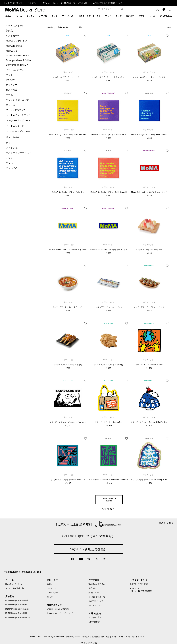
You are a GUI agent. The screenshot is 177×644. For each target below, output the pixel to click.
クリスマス (12, 168)
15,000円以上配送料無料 (88, 524)
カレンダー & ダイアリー (18, 132)
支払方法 (92, 588)
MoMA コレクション (16, 41)
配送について (94, 593)
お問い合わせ (94, 622)
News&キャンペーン (14, 584)
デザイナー (12, 85)
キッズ (9, 163)
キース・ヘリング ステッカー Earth (149, 365)
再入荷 (50, 597)
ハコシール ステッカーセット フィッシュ (109, 77)
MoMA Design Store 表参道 (17, 601)
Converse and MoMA (17, 65)
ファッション (13, 148)
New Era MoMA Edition (18, 56)
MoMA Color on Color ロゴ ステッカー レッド (149, 192)
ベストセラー (13, 36)
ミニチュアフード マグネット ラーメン (68, 307)
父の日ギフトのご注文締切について (107, 3)
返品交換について (96, 601)
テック (9, 143)
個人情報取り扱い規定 (100, 637)
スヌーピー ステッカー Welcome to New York (68, 422)
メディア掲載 (53, 593)
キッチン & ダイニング (17, 100)
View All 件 (108, 509)
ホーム (9, 95)
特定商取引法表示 (73, 637)
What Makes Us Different (58, 609)
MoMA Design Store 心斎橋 (17, 609)
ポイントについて (96, 605)
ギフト (9, 75)
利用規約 (86, 637)
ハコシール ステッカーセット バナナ (68, 77)
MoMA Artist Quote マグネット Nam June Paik (68, 135)
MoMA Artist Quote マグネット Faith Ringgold (109, 192)
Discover (11, 80)
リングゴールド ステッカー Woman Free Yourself (109, 480)
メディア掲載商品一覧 (15, 588)
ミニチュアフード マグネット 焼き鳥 (68, 365)
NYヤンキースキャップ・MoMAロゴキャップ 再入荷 (65, 3)
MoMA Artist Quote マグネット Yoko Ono (68, 192)
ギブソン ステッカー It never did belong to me (149, 480)
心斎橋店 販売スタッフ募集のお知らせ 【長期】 (25, 572)
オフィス (11, 105)
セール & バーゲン (15, 70)
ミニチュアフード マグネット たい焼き (108, 365)
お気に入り (86, 36)
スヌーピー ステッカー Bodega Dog (109, 422)
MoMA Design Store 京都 (16, 605)
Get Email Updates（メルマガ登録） (88, 536)
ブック (9, 158)
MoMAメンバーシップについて (60, 613)
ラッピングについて (97, 597)
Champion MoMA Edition (19, 60)
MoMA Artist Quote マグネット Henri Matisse (149, 135)
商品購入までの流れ (97, 584)
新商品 (9, 31)
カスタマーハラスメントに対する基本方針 (128, 637)
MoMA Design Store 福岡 (16, 613)
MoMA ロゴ (12, 51)
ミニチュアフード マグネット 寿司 (149, 250)
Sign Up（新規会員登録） (89, 549)
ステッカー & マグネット (18, 121)
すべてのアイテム (15, 26)
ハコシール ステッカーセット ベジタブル (149, 77)
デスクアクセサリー (16, 110)
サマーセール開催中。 (28, 3)
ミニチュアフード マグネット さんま (109, 307)
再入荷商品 (12, 90)
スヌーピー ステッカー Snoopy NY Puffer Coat (149, 422)
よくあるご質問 (95, 618)
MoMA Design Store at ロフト (18, 618)
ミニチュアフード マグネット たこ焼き (149, 307)
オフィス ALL (13, 137)
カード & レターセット (17, 126)
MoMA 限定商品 (14, 46)
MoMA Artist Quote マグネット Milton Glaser (109, 135)
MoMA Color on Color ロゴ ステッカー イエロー (68, 250)
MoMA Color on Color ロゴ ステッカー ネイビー (108, 250)
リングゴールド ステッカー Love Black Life (68, 480)
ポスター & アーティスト (19, 153)
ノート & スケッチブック (18, 115)
